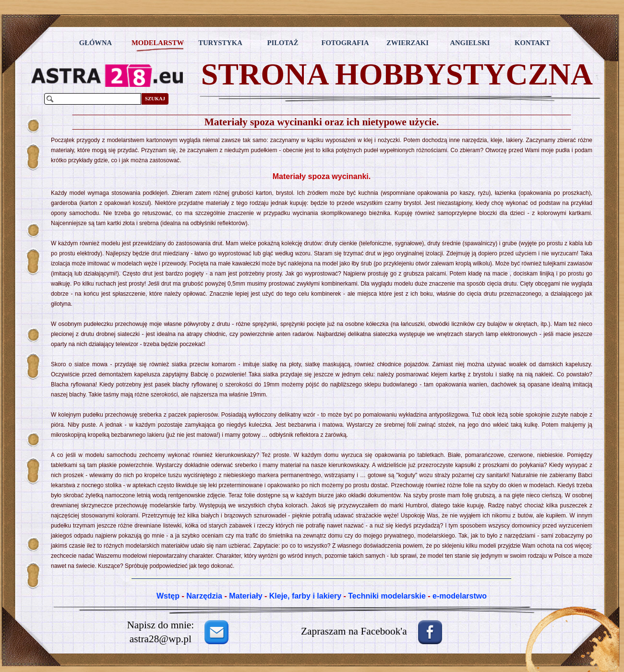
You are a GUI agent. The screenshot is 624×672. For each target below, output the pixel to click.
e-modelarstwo (460, 596)
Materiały (246, 596)
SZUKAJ (155, 99)
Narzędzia (204, 596)
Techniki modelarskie (387, 596)
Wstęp (168, 596)
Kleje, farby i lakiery (305, 596)
